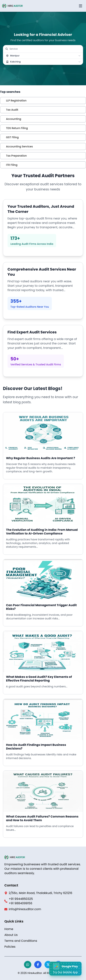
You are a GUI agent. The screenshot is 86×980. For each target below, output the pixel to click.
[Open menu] (81, 6)
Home (9, 929)
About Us (11, 935)
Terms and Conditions (21, 941)
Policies (10, 947)
